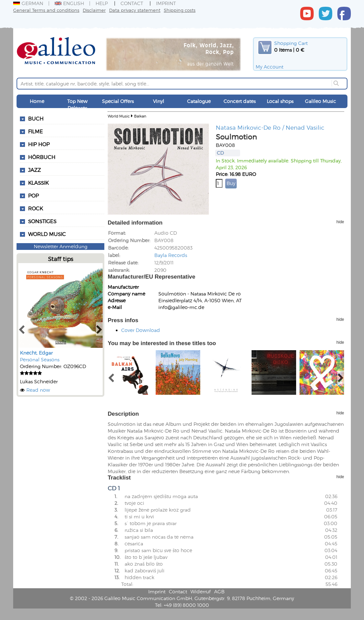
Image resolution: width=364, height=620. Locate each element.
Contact (132, 3)
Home (37, 101)
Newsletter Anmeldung (61, 246)
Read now (38, 390)
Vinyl (159, 101)
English (69, 3)
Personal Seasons (40, 359)
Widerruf (201, 591)
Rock (35, 208)
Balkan (140, 116)
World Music (47, 234)
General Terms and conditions (46, 10)
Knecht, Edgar (36, 353)
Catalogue (199, 101)
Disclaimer (94, 10)
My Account (269, 67)
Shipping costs (180, 10)
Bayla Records (171, 255)
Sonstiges (42, 221)
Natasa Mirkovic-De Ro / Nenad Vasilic (270, 127)
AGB (219, 591)
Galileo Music (320, 101)
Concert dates (240, 101)
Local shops (280, 101)
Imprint (166, 3)
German (28, 3)
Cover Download (141, 330)
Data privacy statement (135, 10)
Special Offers (118, 101)
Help (102, 3)
